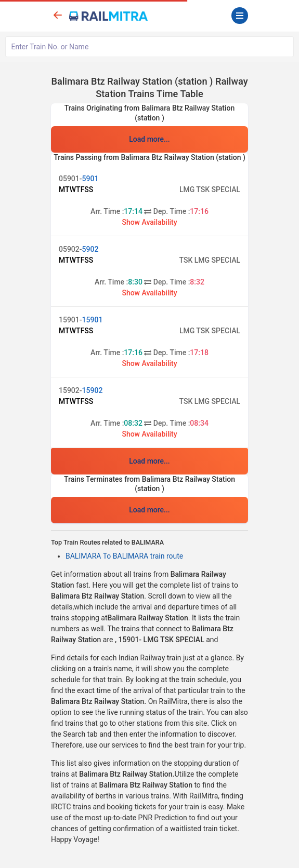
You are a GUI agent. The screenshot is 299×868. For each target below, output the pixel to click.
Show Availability (149, 222)
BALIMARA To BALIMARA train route (124, 556)
